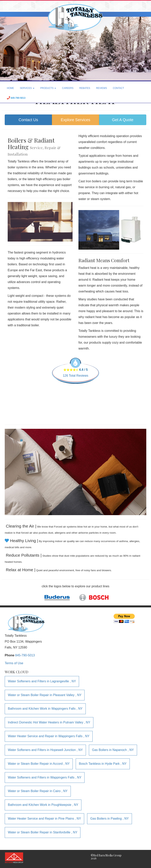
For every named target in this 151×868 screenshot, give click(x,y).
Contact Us (28, 120)
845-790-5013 (25, 655)
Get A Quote (123, 120)
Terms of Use (14, 663)
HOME (10, 88)
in (42, 681)
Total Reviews (75, 376)
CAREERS (68, 88)
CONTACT (118, 88)
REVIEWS (102, 88)
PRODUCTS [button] (48, 88)
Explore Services (75, 120)
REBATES (85, 88)
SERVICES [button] (27, 88)
